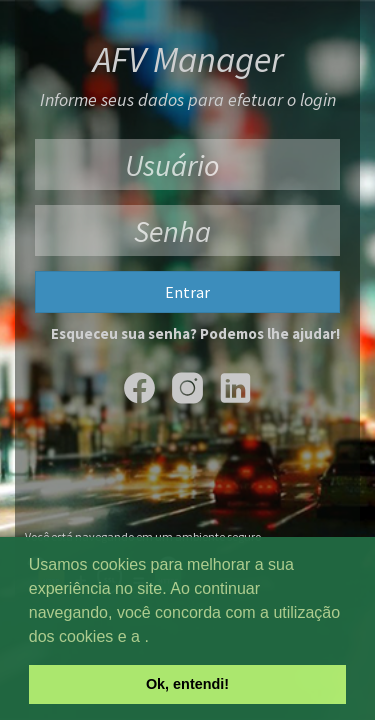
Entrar (187, 292)
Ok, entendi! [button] (187, 684)
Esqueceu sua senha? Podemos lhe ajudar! (195, 333)
